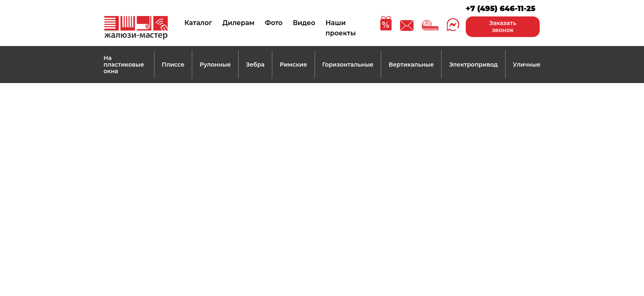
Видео (304, 23)
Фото (274, 23)
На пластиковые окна (124, 65)
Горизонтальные (348, 65)
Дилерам (238, 23)
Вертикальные (411, 65)
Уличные (527, 65)
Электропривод (473, 65)
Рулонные (215, 65)
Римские (293, 65)
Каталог (198, 23)
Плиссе (173, 65)
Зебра (255, 65)
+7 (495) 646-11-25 (501, 9)
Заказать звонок (503, 27)
